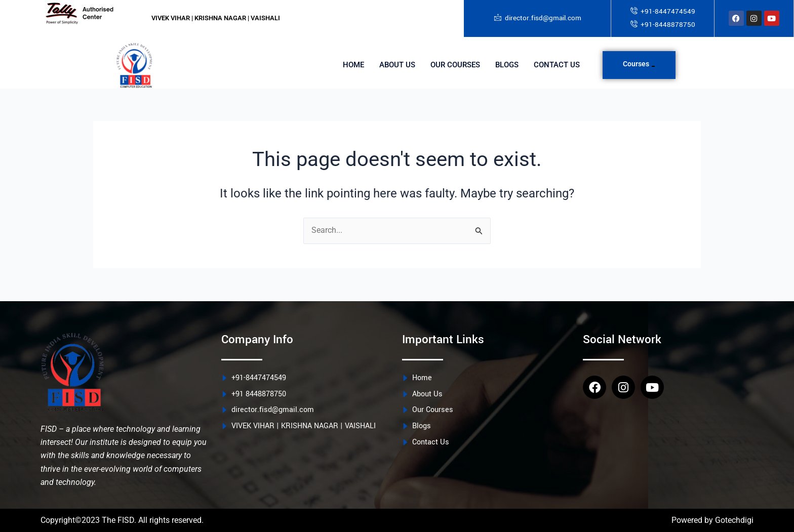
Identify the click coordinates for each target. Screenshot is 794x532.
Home (353, 65)
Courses (639, 64)
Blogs (507, 65)
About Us (397, 65)
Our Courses (455, 65)
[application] (653, 66)
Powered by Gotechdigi (712, 520)
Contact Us (557, 65)
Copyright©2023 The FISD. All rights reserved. (122, 520)
